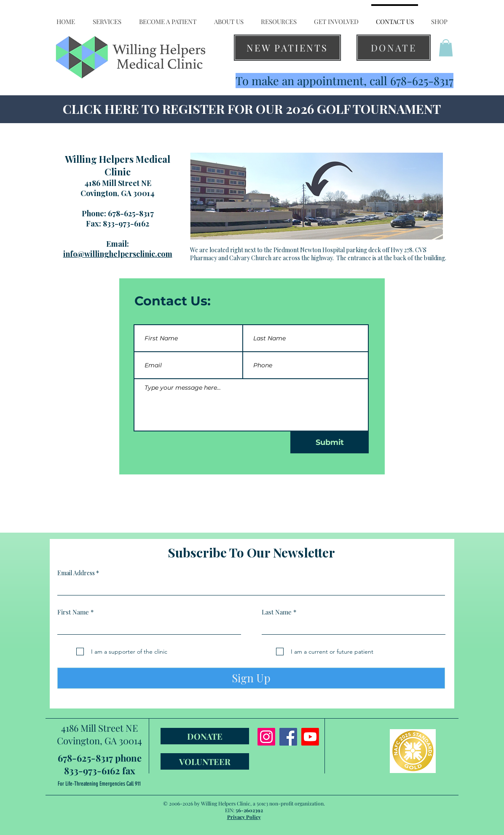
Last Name (277, 612)
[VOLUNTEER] (205, 761)
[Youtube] (310, 737)
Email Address (76, 573)
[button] (107, 18)
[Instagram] (266, 737)
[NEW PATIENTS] (287, 48)
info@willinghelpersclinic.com (118, 254)
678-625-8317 (131, 213)
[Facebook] (288, 737)
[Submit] (330, 442)
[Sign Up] (251, 678)
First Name (73, 612)
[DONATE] (394, 48)
